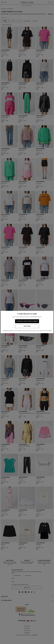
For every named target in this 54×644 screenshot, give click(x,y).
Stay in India (27, 326)
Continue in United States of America (27, 321)
